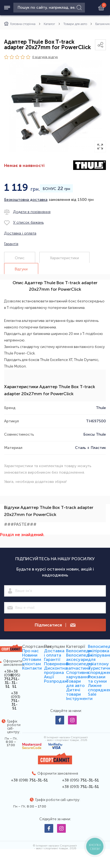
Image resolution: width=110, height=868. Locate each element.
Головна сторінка (20, 24)
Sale (92, 694)
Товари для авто (75, 24)
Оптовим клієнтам (32, 662)
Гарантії (52, 659)
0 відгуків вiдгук (45, 57)
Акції (49, 677)
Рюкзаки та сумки (97, 679)
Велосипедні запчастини (79, 666)
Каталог (49, 24)
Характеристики (64, 258)
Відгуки (21, 269)
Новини (30, 655)
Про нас (30, 651)
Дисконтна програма (56, 670)
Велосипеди (79, 651)
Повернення (56, 664)
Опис (20, 258)
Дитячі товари (73, 692)
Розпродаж (56, 681)
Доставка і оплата (54, 653)
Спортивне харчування (78, 675)
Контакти (32, 668)
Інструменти (79, 698)
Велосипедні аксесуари (79, 657)
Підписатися (55, 625)
